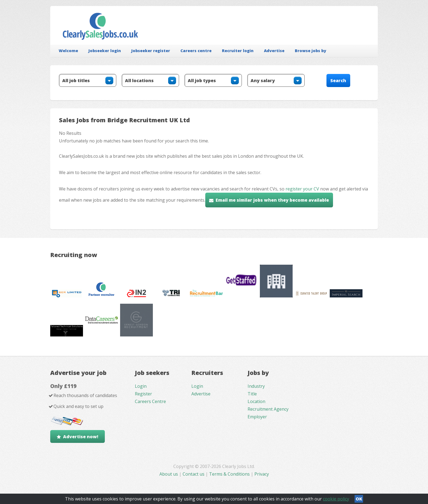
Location (256, 401)
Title (252, 394)
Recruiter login (238, 51)
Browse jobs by (310, 51)
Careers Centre (150, 401)
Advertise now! (81, 437)
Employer (257, 417)
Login (141, 386)
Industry (256, 386)
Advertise (274, 51)
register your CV (302, 189)
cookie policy (336, 499)
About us (169, 474)
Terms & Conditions (229, 474)
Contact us (194, 474)
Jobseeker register (151, 51)
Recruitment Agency (268, 409)
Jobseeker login (105, 51)
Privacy (262, 474)
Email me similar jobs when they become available (272, 200)
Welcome (68, 51)
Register (143, 394)
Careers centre (196, 51)
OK (359, 499)
